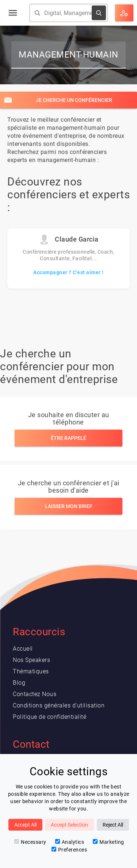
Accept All (25, 825)
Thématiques (31, 671)
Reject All (113, 825)
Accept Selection (69, 825)
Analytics (70, 842)
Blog (19, 683)
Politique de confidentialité (50, 717)
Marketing (109, 842)
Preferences (69, 850)
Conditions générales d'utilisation (59, 705)
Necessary (30, 842)
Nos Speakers (31, 660)
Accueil (23, 649)
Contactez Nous (35, 694)
